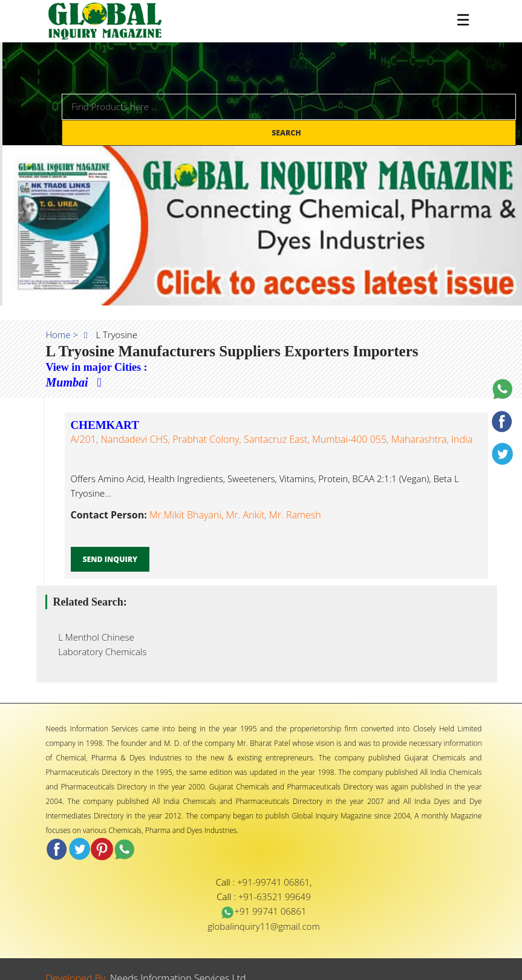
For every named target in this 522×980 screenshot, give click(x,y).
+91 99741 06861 (263, 911)
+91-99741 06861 (273, 882)
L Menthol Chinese (93, 637)
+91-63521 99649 (275, 897)
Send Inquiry (110, 559)
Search (287, 133)
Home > (62, 335)
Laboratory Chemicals (99, 652)
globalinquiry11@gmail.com (263, 926)
